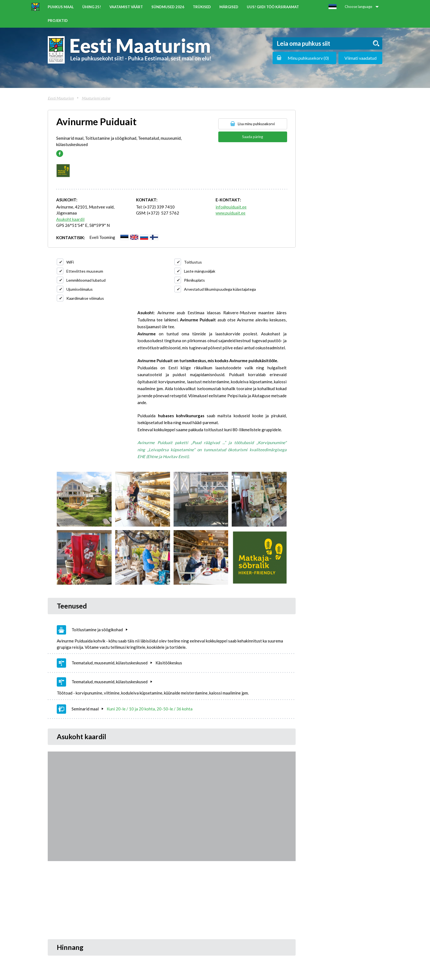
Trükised (202, 7)
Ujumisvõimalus (80, 289)
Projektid (58, 21)
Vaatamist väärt (126, 7)
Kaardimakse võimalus (85, 298)
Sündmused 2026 (168, 7)
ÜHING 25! (92, 7)
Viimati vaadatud (360, 58)
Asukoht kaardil (70, 219)
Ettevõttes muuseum (85, 271)
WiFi (70, 262)
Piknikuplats (194, 280)
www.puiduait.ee (230, 213)
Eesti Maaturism (61, 98)
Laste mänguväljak (200, 271)
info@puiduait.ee (231, 207)
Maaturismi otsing (96, 98)
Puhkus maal (61, 7)
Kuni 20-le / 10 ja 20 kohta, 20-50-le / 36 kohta (150, 709)
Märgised (229, 7)
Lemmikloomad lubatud (86, 280)
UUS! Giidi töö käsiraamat (273, 7)
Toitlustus (193, 262)
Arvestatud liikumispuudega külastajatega (220, 289)
